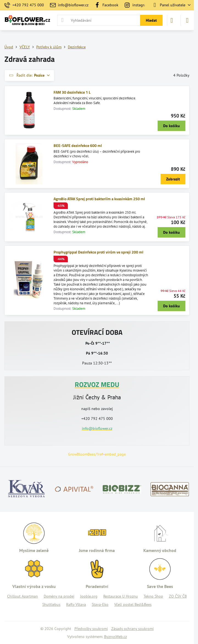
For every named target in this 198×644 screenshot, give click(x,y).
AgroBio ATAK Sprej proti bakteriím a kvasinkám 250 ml (99, 199)
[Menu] (187, 20)
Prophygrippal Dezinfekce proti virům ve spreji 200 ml (98, 252)
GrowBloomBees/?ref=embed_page (97, 454)
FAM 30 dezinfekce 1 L (72, 92)
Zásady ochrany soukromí (133, 629)
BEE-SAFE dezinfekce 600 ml (78, 145)
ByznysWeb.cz (115, 637)
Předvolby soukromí (91, 629)
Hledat (151, 20)
